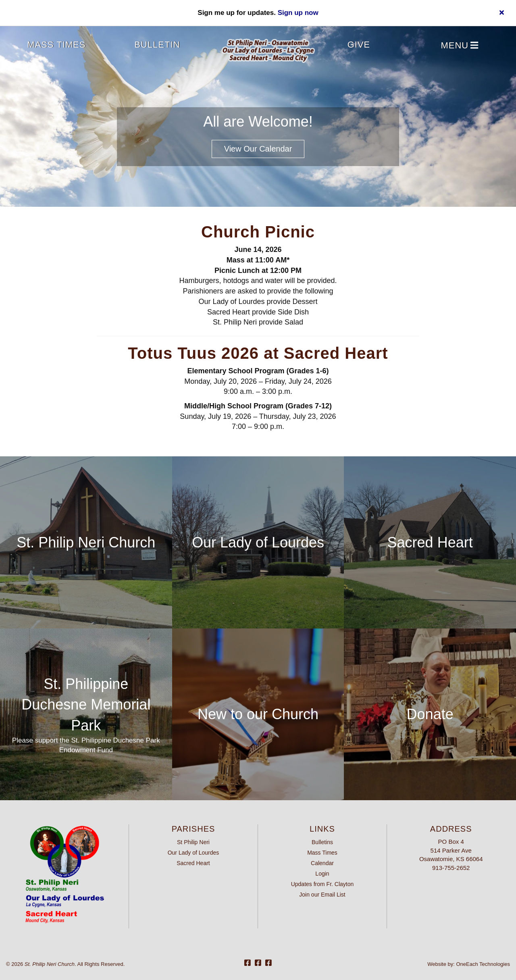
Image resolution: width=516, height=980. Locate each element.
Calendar (322, 863)
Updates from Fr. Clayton (322, 884)
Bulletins (322, 842)
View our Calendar (258, 149)
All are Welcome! (258, 122)
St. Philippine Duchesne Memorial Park (86, 705)
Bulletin (157, 45)
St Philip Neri (193, 842)
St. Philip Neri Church (86, 542)
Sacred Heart (430, 542)
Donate (430, 714)
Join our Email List (322, 895)
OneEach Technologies (483, 964)
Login (322, 874)
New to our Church (258, 714)
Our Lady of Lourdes (258, 542)
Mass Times (56, 45)
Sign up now (298, 13)
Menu (459, 46)
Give (359, 45)
